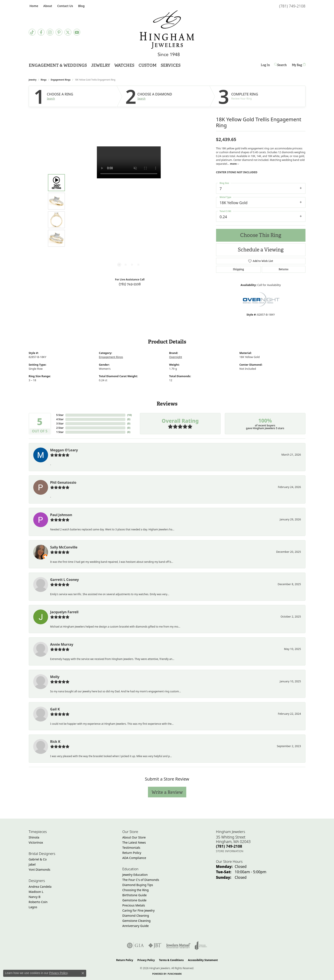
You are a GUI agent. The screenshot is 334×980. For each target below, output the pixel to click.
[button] (47, 6)
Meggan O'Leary (64, 450)
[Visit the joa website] (201, 945)
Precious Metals (134, 905)
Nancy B (35, 897)
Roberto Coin (38, 902)
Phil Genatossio (63, 482)
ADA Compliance (134, 858)
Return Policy (132, 853)
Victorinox (36, 842)
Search (51, 99)
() (129, 415)
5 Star (60, 415)
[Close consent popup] (83, 973)
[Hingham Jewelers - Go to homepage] (167, 33)
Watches (124, 65)
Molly (55, 677)
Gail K (55, 709)
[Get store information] (230, 851)
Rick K (55, 742)
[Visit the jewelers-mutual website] (178, 945)
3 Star (60, 424)
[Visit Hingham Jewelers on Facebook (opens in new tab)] (41, 32)
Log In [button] (265, 66)
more (234, 164)
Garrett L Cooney (65, 580)
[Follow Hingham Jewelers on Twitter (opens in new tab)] (68, 32)
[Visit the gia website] (135, 945)
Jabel (32, 864)
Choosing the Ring (136, 890)
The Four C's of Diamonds (141, 880)
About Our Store (134, 837)
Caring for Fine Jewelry (139, 910)
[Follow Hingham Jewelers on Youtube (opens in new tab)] (77, 32)
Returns (284, 269)
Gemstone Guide (135, 900)
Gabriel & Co (38, 859)
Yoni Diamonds (40, 870)
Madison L (36, 892)
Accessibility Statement (203, 960)
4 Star (60, 419)
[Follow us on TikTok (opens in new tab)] (32, 32)
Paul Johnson (61, 515)
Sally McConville (64, 547)
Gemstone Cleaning (137, 921)
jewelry (33, 80)
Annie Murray (62, 644)
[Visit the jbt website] (155, 945)
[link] (34, 6)
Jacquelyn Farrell (64, 612)
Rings (44, 80)
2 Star (60, 428)
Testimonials (131, 848)
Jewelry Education (135, 875)
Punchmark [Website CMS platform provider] (175, 974)
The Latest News (134, 842)
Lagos (33, 907)
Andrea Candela (40, 887)
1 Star (60, 432)
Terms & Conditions (171, 960)
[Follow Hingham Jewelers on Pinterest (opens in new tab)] (59, 32)
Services (171, 65)
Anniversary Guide (136, 926)
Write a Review (167, 792)
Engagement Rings (61, 80)
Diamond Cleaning (136, 916)
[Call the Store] (229, 846)
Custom (148, 65)
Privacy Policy (146, 960)
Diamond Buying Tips (138, 885)
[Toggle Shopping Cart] (299, 65)
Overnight (176, 357)
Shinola (34, 837)
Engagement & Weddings (58, 65)
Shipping (238, 269)
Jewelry (101, 65)
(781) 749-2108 (130, 284)
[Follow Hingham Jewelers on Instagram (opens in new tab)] (50, 32)
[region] (129, 210)
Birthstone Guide (135, 895)
